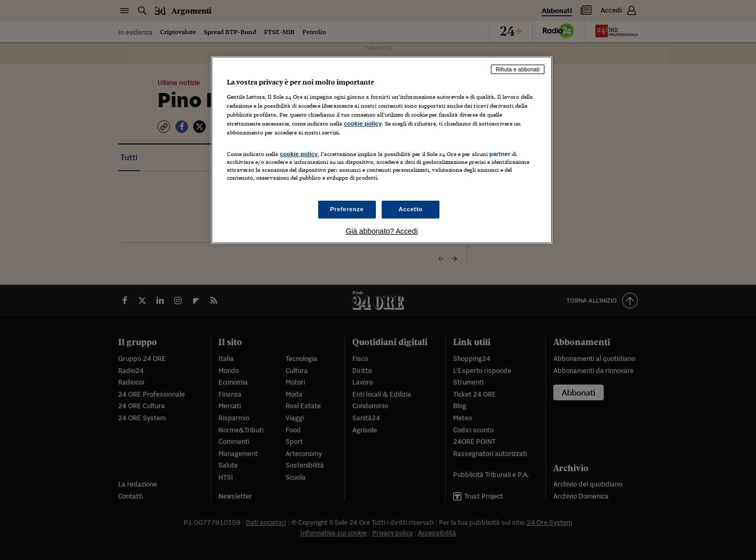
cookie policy (363, 123)
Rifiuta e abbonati (518, 69)
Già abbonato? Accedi (382, 231)
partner (500, 154)
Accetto (411, 209)
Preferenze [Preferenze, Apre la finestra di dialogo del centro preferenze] (347, 209)
